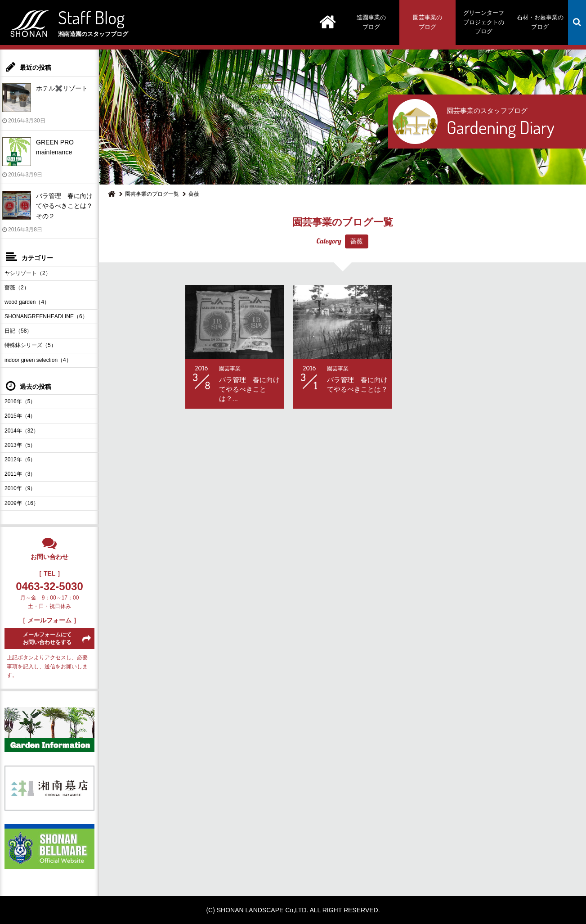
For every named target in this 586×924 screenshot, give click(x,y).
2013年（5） (20, 445)
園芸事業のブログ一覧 (152, 194)
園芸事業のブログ (427, 22)
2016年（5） (20, 401)
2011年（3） (20, 474)
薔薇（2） (17, 288)
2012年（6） (20, 460)
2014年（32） (22, 431)
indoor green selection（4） (38, 360)
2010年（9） (20, 488)
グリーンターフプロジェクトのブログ (484, 22)
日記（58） (18, 331)
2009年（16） (22, 503)
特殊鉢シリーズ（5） (30, 345)
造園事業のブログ (371, 22)
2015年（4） (20, 416)
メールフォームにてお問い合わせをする (47, 638)
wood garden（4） (27, 302)
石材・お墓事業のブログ (540, 22)
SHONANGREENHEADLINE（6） (46, 316)
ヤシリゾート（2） (28, 273)
